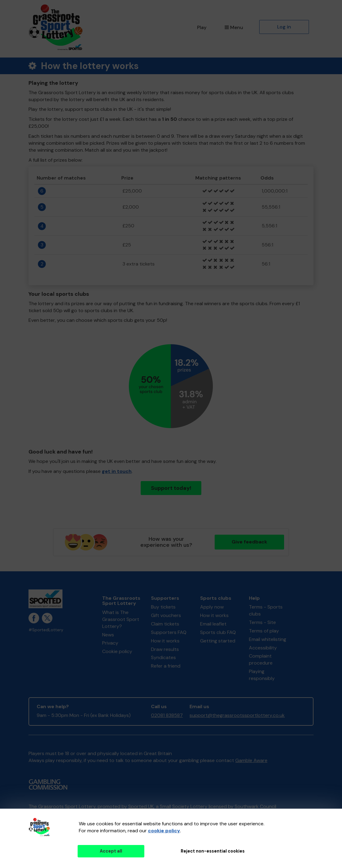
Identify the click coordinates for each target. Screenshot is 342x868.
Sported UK (141, 806)
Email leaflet (213, 624)
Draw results (165, 649)
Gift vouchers (166, 615)
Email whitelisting (268, 639)
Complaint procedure (261, 659)
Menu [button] (234, 27)
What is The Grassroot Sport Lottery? (121, 619)
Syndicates (163, 657)
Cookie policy (117, 651)
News (108, 635)
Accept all (111, 851)
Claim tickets (165, 624)
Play (202, 27)
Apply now (212, 607)
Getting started (218, 641)
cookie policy (164, 831)
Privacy (110, 643)
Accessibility (263, 648)
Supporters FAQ (169, 632)
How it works (165, 641)
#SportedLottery (46, 630)
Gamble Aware (251, 760)
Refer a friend (166, 666)
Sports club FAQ (218, 632)
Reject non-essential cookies (213, 851)
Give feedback (249, 542)
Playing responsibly (262, 675)
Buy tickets (163, 607)
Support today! (171, 488)
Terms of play (264, 631)
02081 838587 (167, 715)
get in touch (117, 471)
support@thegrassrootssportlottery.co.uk (237, 715)
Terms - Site (262, 622)
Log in (284, 27)
